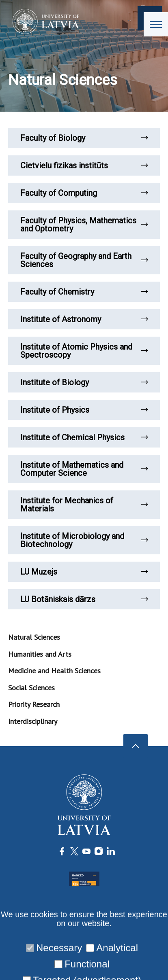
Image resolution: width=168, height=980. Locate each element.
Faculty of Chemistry (84, 292)
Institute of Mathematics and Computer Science (84, 469)
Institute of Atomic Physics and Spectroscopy (84, 351)
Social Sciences (31, 688)
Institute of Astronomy (84, 319)
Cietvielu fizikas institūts (84, 165)
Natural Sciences (34, 637)
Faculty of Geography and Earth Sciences (84, 260)
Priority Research (34, 704)
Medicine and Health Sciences (54, 671)
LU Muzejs (84, 572)
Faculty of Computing (84, 193)
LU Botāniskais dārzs (84, 599)
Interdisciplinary (33, 721)
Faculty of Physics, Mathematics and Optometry (84, 225)
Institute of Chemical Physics (84, 437)
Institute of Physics (84, 410)
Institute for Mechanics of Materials (84, 505)
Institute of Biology (84, 382)
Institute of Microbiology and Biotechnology (84, 540)
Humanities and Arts (40, 654)
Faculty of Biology (84, 138)
